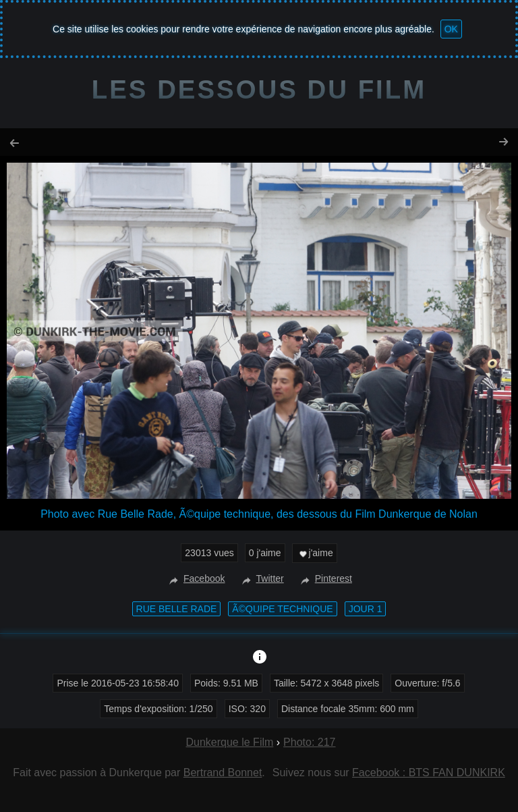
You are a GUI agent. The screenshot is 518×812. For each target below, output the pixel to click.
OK (451, 29)
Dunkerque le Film (229, 742)
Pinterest (325, 578)
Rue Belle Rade (177, 609)
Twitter (261, 578)
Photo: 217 (309, 742)
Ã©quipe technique (282, 609)
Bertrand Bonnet (223, 773)
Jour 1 (366, 609)
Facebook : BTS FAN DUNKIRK (429, 773)
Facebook (195, 578)
